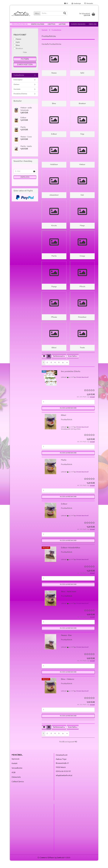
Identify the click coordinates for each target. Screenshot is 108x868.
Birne (17, 45)
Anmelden (25, 177)
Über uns (93, 24)
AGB (13, 780)
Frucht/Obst (20, 35)
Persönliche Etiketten (20, 94)
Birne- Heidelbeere (69, 599)
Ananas (17, 39)
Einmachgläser (38, 24)
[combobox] (59, 364)
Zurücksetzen (25, 65)
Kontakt (14, 771)
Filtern (25, 59)
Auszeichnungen (78, 24)
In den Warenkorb (68, 416)
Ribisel (64, 423)
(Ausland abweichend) (82, 385)
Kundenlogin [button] (76, 4)
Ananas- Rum (66, 643)
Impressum (15, 766)
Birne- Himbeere (68, 687)
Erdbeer (64, 511)
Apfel (17, 42)
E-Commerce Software (46, 865)
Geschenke (17, 89)
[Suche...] (37, 13)
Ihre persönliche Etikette (71, 379)
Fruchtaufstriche (20, 24)
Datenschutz (16, 785)
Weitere (62, 24)
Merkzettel (89, 4)
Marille (64, 467)
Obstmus (51, 24)
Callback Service (18, 789)
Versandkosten (17, 776)
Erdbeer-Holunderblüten (71, 555)
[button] (66, 4)
